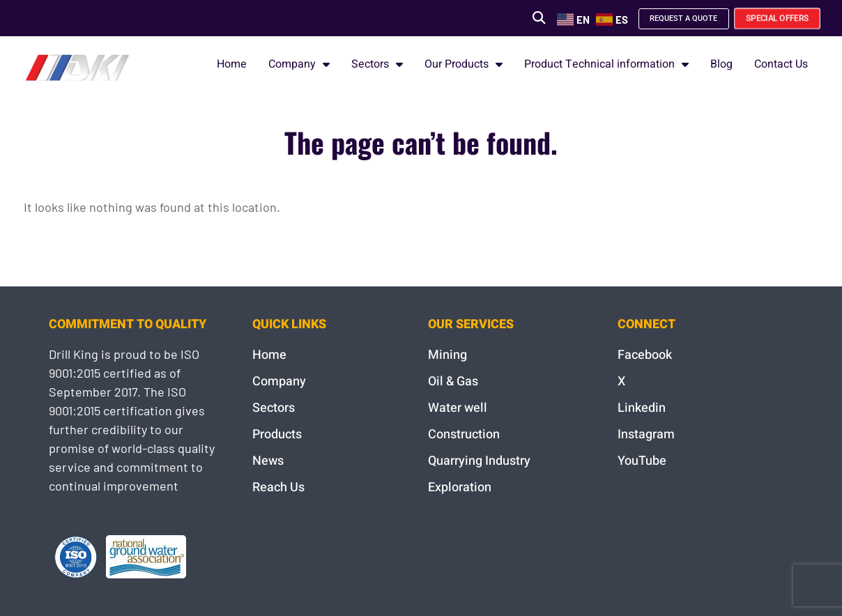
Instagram (646, 434)
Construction (464, 434)
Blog (721, 64)
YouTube (642, 461)
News (268, 461)
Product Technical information (606, 64)
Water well (458, 408)
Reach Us (278, 487)
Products (277, 434)
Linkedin (642, 408)
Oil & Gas (453, 382)
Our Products (464, 64)
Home (232, 64)
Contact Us (781, 64)
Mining (447, 355)
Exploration (460, 487)
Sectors (377, 64)
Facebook (645, 355)
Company (299, 64)
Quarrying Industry (479, 461)
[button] (515, 18)
